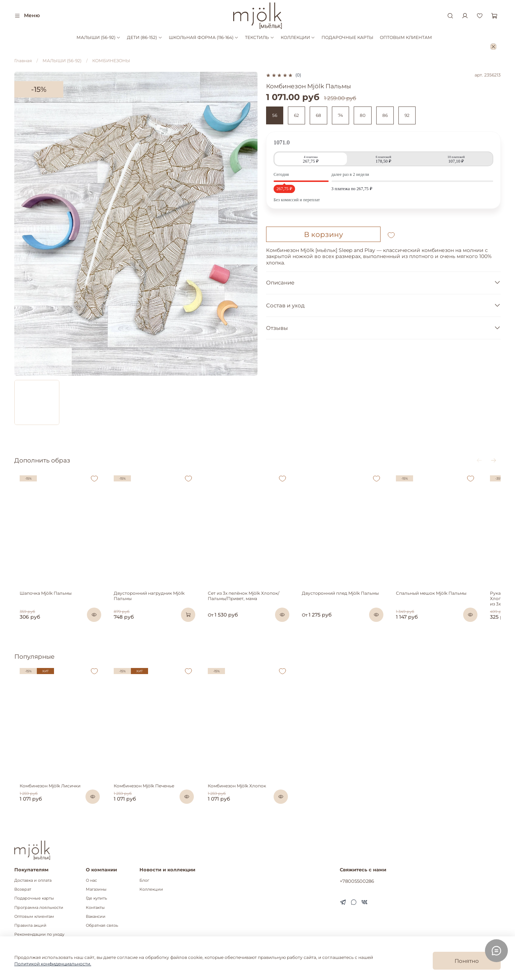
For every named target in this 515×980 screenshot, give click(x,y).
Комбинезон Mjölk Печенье (144, 796)
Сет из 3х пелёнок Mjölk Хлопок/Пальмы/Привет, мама (250, 604)
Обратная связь (102, 925)
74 (340, 115)
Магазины (96, 889)
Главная (23, 61)
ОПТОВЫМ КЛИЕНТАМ (406, 37)
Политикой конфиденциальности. (53, 964)
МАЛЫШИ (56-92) (99, 37)
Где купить (96, 899)
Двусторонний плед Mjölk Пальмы (352, 601)
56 (275, 115)
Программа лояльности (39, 908)
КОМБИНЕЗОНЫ (111, 61)
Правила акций (30, 925)
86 (385, 115)
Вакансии (96, 917)
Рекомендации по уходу (39, 934)
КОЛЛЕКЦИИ (298, 37)
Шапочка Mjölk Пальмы (40, 601)
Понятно (467, 961)
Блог (144, 880)
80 (363, 115)
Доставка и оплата (33, 880)
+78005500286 (357, 881)
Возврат (23, 889)
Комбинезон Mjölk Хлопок (243, 796)
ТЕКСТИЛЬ (259, 37)
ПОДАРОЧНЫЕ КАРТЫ (347, 37)
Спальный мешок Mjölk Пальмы (449, 601)
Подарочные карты (34, 899)
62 (296, 115)
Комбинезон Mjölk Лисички (45, 796)
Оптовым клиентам (34, 917)
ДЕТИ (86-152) (144, 37)
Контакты (95, 908)
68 (318, 115)
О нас (91, 880)
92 (407, 115)
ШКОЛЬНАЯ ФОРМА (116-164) (204, 37)
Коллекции (151, 889)
